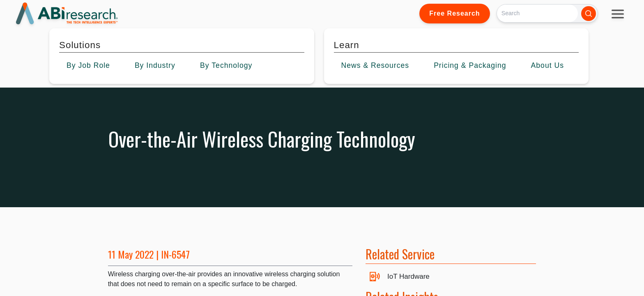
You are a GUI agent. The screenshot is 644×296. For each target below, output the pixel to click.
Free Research (454, 13)
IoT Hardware (408, 276)
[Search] (537, 13)
